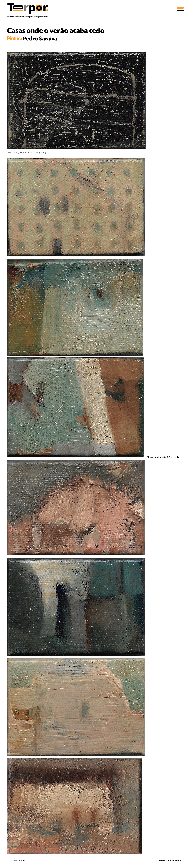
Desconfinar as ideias (169, 861)
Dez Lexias (19, 861)
